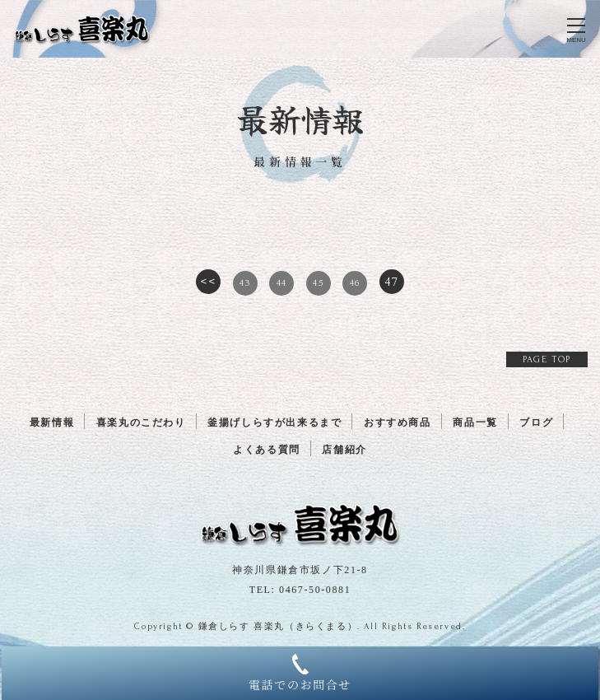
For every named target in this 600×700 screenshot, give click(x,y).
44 (282, 283)
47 (391, 282)
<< (208, 282)
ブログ (536, 422)
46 (355, 283)
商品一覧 (475, 422)
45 (318, 283)
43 (245, 283)
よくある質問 (267, 450)
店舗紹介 (344, 450)
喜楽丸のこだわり (141, 422)
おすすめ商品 (398, 422)
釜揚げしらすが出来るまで (274, 422)
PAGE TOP (547, 359)
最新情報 (52, 422)
